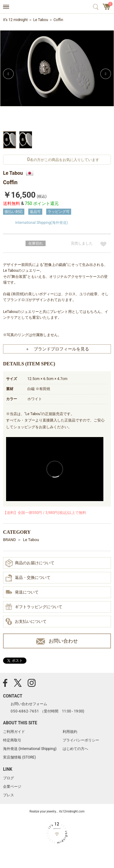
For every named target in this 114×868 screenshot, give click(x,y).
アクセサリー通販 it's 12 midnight (57, 7)
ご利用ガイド (14, 732)
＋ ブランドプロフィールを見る (57, 349)
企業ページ (12, 787)
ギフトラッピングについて (34, 607)
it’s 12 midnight (15, 20)
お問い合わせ (57, 641)
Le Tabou (41, 20)
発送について (22, 593)
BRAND (9, 540)
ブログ (9, 778)
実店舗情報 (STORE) (19, 757)
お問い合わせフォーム (29, 704)
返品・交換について (28, 578)
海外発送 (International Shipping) (30, 749)
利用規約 (70, 732)
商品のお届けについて (30, 563)
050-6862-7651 (25, 711)
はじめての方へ (75, 749)
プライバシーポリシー (81, 740)
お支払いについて (26, 622)
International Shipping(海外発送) (41, 223)
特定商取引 (12, 740)
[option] (57, 80)
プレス (9, 795)
